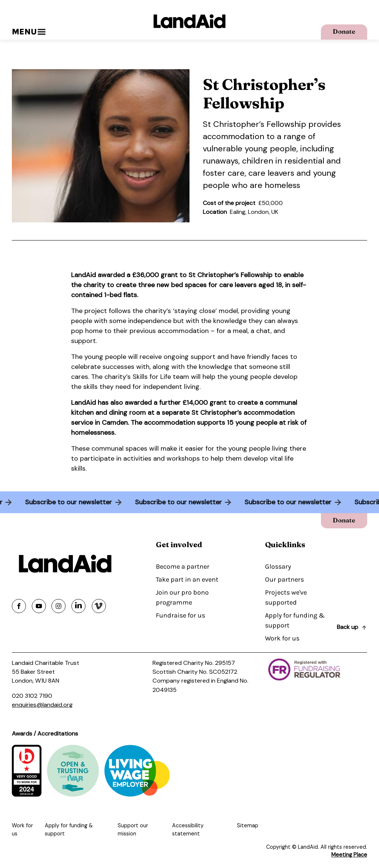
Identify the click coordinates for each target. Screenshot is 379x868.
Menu (29, 32)
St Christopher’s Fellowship (254, 124)
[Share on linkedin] (78, 606)
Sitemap (248, 825)
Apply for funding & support (295, 620)
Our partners (284, 579)
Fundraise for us (180, 615)
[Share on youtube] (39, 606)
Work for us (282, 638)
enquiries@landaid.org (42, 705)
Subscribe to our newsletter (67, 502)
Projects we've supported (286, 597)
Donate (344, 31)
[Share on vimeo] (99, 606)
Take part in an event (187, 579)
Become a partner (183, 566)
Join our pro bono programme (182, 597)
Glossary (278, 566)
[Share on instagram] (58, 606)
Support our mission (133, 830)
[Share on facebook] (19, 606)
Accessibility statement (188, 830)
